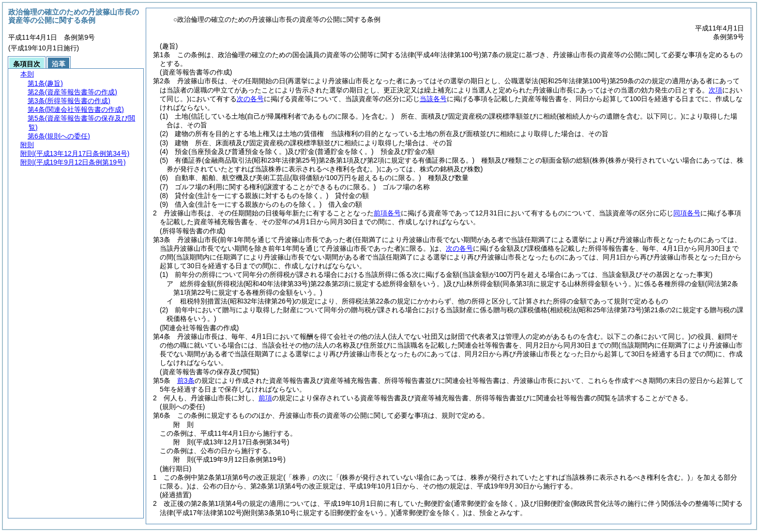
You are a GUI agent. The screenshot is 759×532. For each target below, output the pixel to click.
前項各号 (387, 213)
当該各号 (433, 99)
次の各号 (250, 99)
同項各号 (687, 213)
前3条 (186, 380)
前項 (265, 398)
